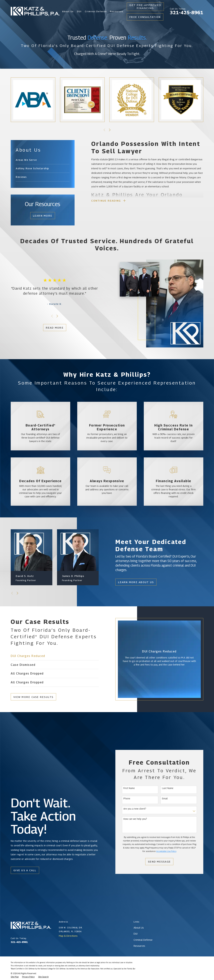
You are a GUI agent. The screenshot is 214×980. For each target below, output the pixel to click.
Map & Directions (68, 936)
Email (165, 799)
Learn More (43, 216)
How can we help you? (135, 819)
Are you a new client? (135, 809)
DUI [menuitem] (79, 11)
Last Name (168, 788)
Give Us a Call (25, 870)
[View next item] (110, 130)
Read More (55, 328)
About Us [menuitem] (68, 11)
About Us (139, 928)
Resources (139, 946)
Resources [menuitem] (117, 11)
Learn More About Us (136, 582)
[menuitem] (43, 160)
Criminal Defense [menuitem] (96, 11)
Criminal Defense (143, 940)
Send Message (159, 862)
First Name (129, 788)
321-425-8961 (187, 12)
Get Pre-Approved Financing (145, 7)
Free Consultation (145, 17)
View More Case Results (33, 697)
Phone (127, 799)
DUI (136, 934)
